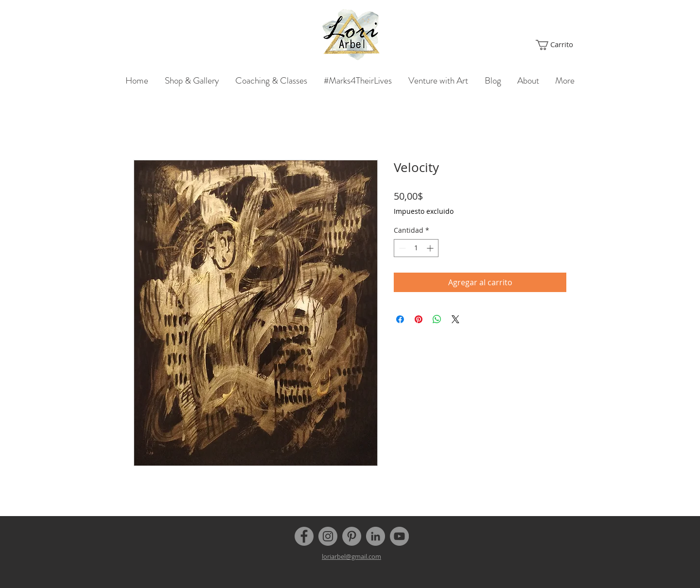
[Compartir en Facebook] (400, 319)
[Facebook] (304, 536)
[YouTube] (399, 536)
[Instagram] (328, 536)
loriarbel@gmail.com (351, 556)
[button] (555, 45)
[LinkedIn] (376, 536)
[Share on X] (455, 319)
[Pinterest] (352, 536)
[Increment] (431, 248)
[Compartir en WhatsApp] (437, 319)
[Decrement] (401, 248)
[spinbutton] (416, 248)
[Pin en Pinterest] (419, 319)
